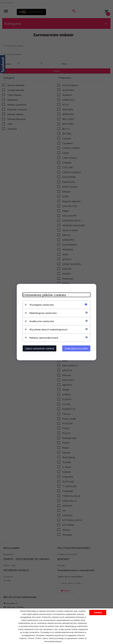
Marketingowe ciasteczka (43, 313)
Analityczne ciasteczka (42, 321)
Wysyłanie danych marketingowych (48, 329)
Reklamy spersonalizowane (44, 338)
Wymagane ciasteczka (41, 305)
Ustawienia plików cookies (44, 295)
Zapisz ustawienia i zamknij (40, 348)
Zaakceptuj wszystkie (76, 348)
